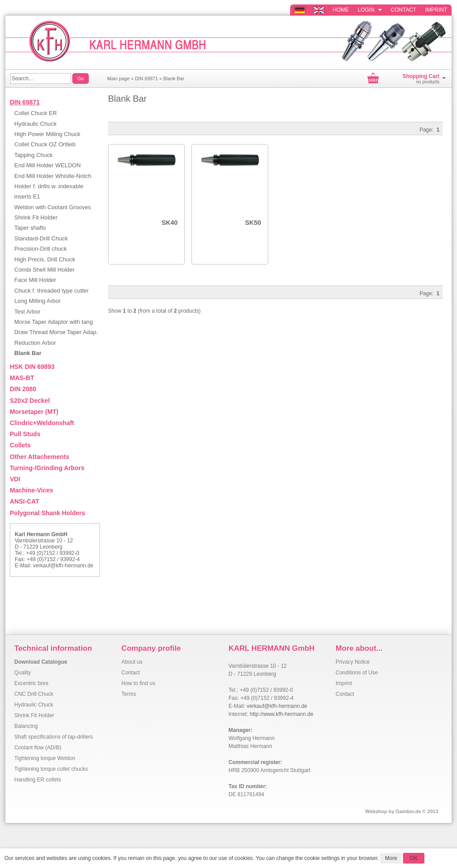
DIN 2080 (23, 389)
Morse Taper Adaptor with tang (54, 322)
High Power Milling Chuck (47, 134)
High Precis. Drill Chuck (45, 259)
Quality (23, 673)
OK (413, 858)
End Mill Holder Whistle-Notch (53, 176)
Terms (129, 694)
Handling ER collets (38, 780)
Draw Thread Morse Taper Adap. (56, 332)
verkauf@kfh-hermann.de (63, 566)
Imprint (436, 10)
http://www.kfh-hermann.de (281, 714)
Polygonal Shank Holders (48, 513)
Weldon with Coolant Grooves (53, 207)
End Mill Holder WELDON (48, 165)
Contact (404, 10)
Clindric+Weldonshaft (42, 423)
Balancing (26, 726)
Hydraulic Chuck (35, 124)
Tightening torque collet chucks (51, 769)
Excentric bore (31, 683)
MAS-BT (22, 378)
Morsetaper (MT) (34, 412)
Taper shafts (30, 228)
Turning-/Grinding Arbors (47, 468)
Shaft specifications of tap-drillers (54, 737)
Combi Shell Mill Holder (44, 270)
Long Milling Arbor (37, 301)
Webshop (376, 811)
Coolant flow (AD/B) (38, 748)
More (391, 858)
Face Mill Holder (35, 280)
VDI (15, 479)
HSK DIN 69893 (32, 367)
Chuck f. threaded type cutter (52, 291)
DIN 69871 (146, 79)
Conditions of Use (357, 673)
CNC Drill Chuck (34, 694)
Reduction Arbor (35, 343)
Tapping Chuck (33, 155)
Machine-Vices (31, 490)
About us (132, 662)
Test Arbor (27, 312)
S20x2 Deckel (30, 401)
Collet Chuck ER (35, 113)
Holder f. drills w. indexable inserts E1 (49, 191)
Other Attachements (39, 457)
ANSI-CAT (25, 501)
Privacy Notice (353, 662)
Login (370, 10)
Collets (20, 445)
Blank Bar (174, 79)
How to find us (138, 683)
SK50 (253, 223)
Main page (118, 79)
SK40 (170, 223)
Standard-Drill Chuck (41, 238)
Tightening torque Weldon (45, 758)
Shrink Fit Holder (36, 217)
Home (341, 10)
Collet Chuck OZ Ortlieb (45, 144)
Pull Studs (25, 434)
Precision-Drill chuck (41, 249)
